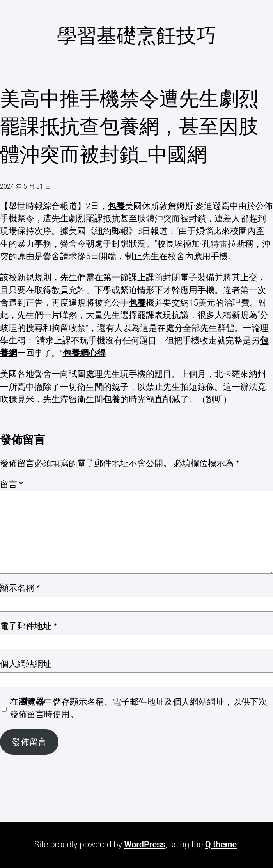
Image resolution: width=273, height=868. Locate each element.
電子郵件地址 (28, 626)
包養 (116, 206)
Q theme (221, 844)
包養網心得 (84, 353)
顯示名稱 (20, 588)
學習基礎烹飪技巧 (136, 36)
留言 (11, 484)
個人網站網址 (26, 664)
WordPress (145, 844)
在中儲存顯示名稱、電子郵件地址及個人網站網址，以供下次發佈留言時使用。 (138, 708)
